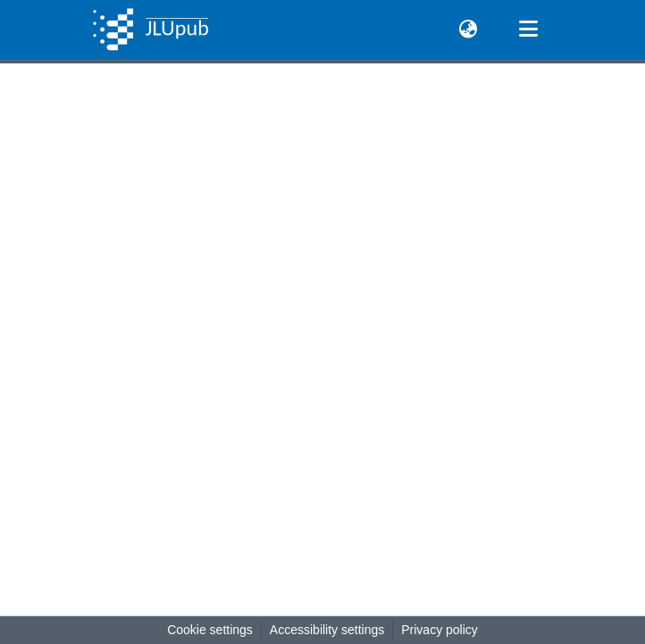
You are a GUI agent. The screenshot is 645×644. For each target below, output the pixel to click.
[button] (151, 29)
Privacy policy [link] (440, 630)
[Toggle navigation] (528, 29)
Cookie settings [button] (210, 630)
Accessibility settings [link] (327, 630)
